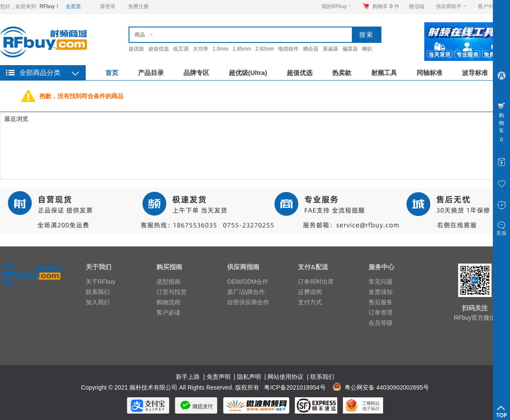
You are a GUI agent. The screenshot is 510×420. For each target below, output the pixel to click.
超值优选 (159, 49)
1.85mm (242, 49)
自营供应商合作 (248, 302)
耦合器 (311, 49)
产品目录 (151, 73)
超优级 (136, 49)
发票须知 (381, 292)
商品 (140, 35)
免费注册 (138, 6)
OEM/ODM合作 (248, 282)
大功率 (201, 49)
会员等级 (381, 323)
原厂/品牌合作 (246, 292)
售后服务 (381, 302)
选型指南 (168, 282)
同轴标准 (429, 73)
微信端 (417, 6)
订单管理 (381, 312)
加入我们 (98, 302)
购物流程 (168, 302)
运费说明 (310, 292)
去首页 (73, 6)
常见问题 (381, 282)
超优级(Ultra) (248, 73)
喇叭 (367, 49)
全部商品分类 (40, 73)
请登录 (108, 6)
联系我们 (98, 292)
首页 (112, 73)
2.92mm (265, 49)
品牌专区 (196, 73)
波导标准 (475, 73)
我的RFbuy (336, 6)
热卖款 (342, 73)
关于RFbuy (100, 282)
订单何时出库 (316, 282)
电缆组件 (288, 49)
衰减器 (330, 49)
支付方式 (310, 302)
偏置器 (350, 49)
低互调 (181, 49)
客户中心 (490, 6)
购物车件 (386, 6)
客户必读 (168, 312)
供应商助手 (451, 6)
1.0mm (220, 49)
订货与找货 (171, 292)
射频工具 (384, 73)
